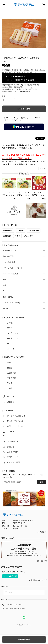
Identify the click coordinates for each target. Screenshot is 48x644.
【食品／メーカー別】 (12, 303)
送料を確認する (25, 91)
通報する (42, 168)
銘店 (4, 285)
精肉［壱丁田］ (9, 256)
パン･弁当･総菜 (9, 262)
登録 (42, 482)
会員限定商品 (24, 639)
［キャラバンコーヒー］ (13, 268)
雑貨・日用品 (8, 297)
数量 (4, 96)
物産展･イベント (9, 251)
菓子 (4, 279)
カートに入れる (24, 109)
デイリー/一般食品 (10, 274)
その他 (5, 308)
